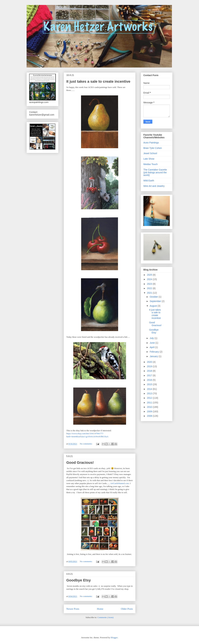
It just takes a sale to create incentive (98, 81)
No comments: (86, 444)
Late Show (149, 159)
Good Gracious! (80, 463)
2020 (150, 362)
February (155, 352)
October (154, 297)
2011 (150, 403)
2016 (150, 380)
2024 (150, 279)
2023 (150, 284)
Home (100, 609)
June (152, 343)
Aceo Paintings (151, 143)
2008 (150, 416)
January (154, 356)
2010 (150, 407)
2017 (150, 375)
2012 (150, 398)
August (154, 306)
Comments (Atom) (105, 617)
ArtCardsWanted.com (120, 483)
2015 (150, 384)
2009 (150, 411)
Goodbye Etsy (79, 580)
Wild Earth (149, 181)
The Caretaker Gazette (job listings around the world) (155, 172)
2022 (150, 288)
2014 (150, 389)
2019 (150, 366)
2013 (150, 393)
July (152, 338)
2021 (150, 293)
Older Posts (127, 609)
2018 (150, 371)
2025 (150, 275)
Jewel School (150, 153)
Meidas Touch (150, 164)
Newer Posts (73, 609)
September (156, 301)
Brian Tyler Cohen (153, 148)
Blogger (114, 637)
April (152, 347)
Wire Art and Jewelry (154, 186)
